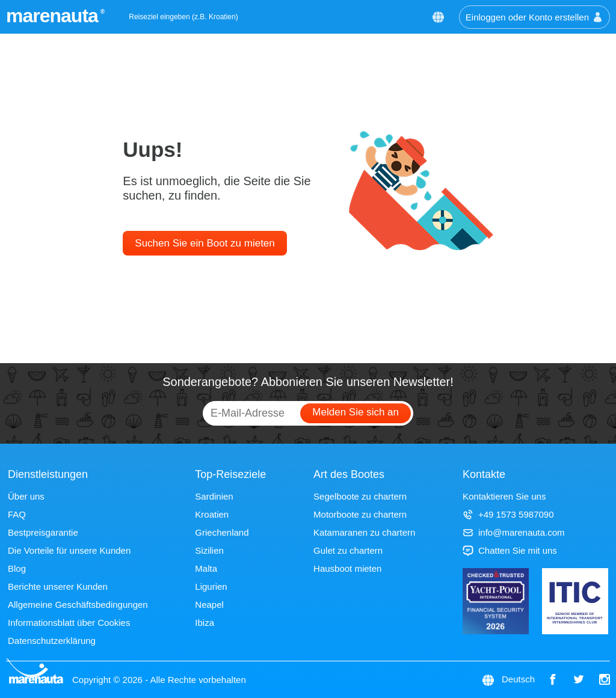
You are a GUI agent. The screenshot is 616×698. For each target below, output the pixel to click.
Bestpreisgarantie (43, 532)
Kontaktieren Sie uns (504, 496)
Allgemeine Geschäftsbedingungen (78, 605)
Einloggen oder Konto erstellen (534, 17)
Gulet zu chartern (348, 550)
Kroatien (212, 514)
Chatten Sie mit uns (510, 550)
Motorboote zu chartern (360, 514)
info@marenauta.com (514, 532)
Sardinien (214, 496)
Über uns (26, 496)
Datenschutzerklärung (52, 641)
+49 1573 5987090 (508, 514)
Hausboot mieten (347, 568)
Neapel (209, 605)
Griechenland (222, 532)
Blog (17, 568)
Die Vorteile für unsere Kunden (69, 550)
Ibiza (205, 623)
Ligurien (211, 586)
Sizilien (209, 550)
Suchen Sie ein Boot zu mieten (205, 243)
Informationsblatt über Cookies (69, 623)
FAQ (17, 514)
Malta (206, 568)
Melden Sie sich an (356, 412)
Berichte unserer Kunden (58, 586)
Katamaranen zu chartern (364, 532)
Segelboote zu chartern (360, 496)
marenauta (54, 16)
